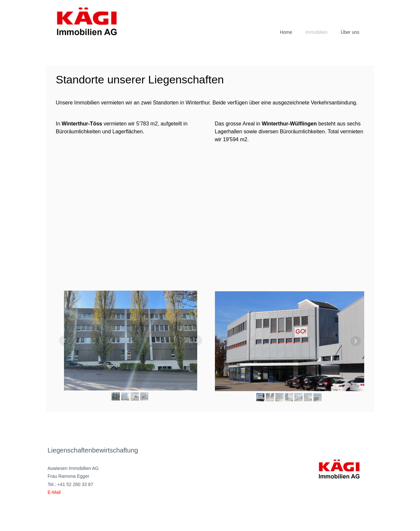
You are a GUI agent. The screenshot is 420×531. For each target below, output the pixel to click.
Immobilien (316, 32)
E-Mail (54, 492)
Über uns (350, 32)
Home (286, 32)
